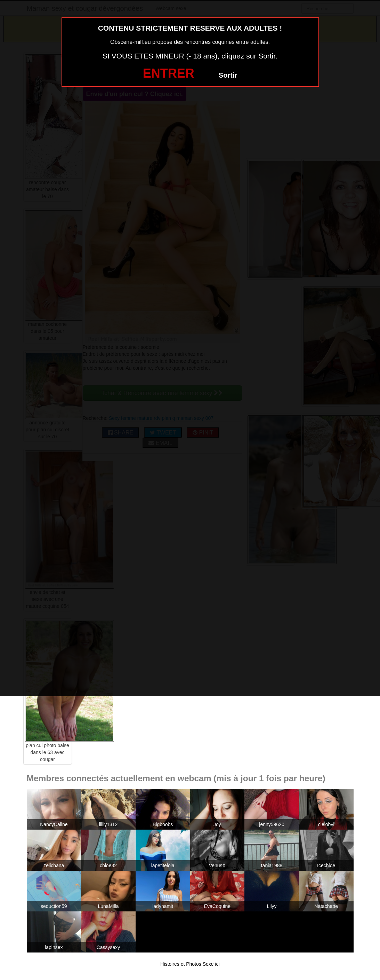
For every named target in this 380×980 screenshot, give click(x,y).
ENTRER (169, 73)
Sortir (228, 75)
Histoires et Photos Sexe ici (190, 964)
